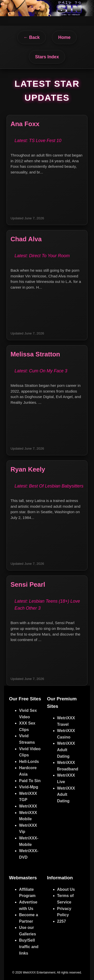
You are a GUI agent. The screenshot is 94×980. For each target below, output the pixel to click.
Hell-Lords (29, 762)
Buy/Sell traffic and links (29, 947)
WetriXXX (28, 806)
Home (64, 37)
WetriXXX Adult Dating (66, 750)
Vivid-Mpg (29, 787)
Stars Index (47, 57)
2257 (62, 921)
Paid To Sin (30, 781)
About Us (66, 889)
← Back (32, 37)
